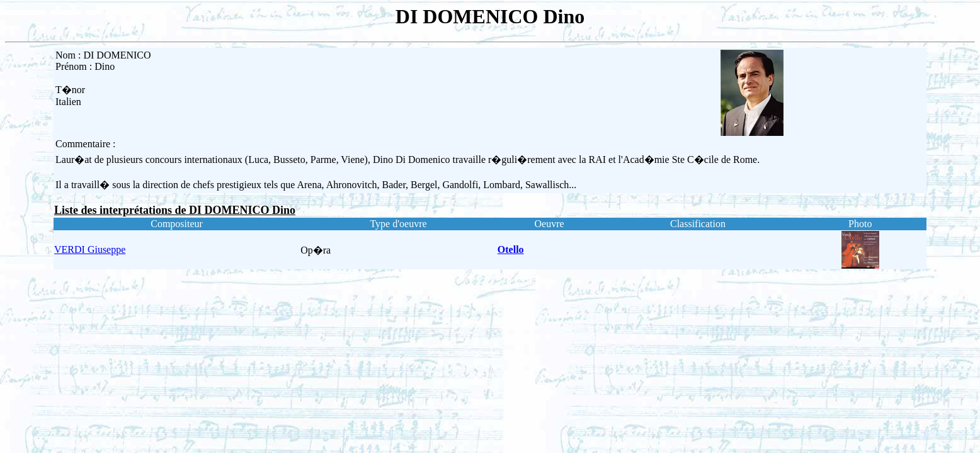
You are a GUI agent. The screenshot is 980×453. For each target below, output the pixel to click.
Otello (511, 249)
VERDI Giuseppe (90, 249)
